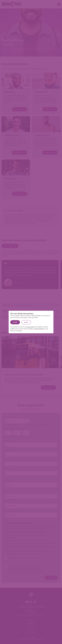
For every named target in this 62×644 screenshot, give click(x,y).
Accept (15, 322)
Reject (26, 322)
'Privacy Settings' (39, 329)
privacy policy (30, 327)
